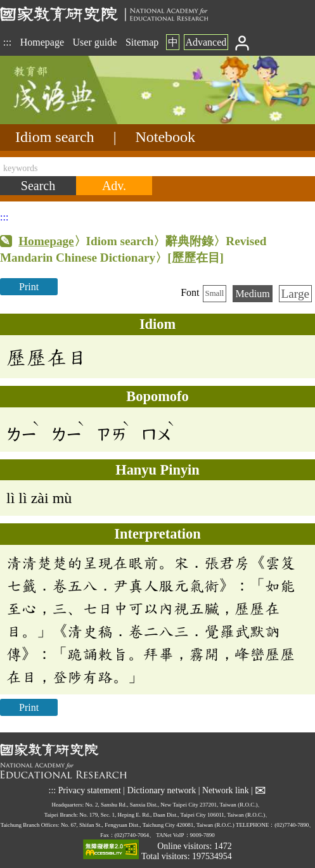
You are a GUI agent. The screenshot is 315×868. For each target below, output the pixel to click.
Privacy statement (90, 790)
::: (7, 42)
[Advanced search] (114, 186)
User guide (95, 42)
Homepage (42, 42)
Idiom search (55, 137)
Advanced (206, 42)
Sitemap (142, 42)
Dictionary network (162, 790)
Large (295, 294)
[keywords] (157, 167)
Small (215, 293)
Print (29, 287)
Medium (252, 294)
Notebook (165, 137)
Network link (226, 790)
